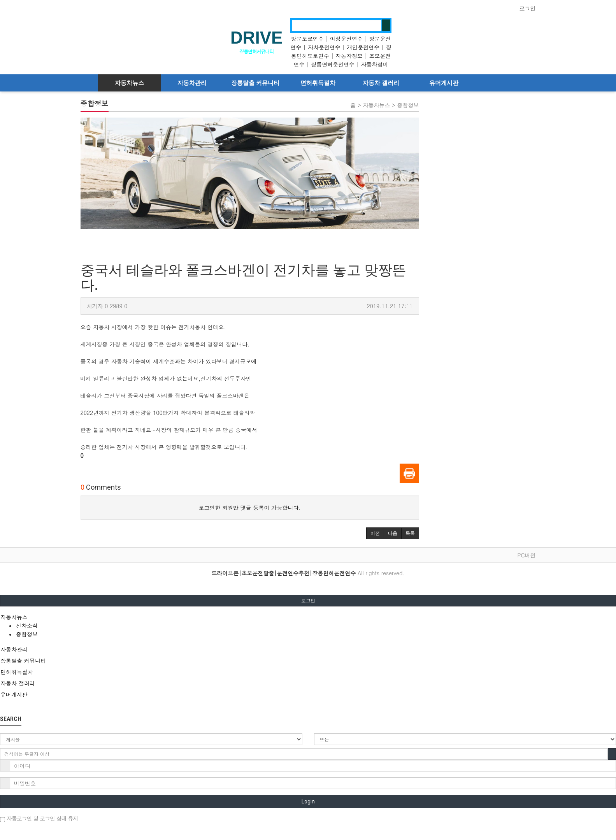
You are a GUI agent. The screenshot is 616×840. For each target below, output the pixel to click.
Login (308, 801)
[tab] (308, 617)
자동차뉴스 (129, 83)
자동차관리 (192, 83)
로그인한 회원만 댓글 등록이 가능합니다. (250, 508)
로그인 (528, 8)
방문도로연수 (307, 39)
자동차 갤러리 (381, 83)
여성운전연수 (346, 39)
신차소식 (27, 626)
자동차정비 (374, 64)
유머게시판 (444, 83)
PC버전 (526, 555)
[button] (375, 533)
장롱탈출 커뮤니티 (255, 83)
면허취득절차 (318, 83)
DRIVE (256, 38)
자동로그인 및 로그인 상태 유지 (39, 818)
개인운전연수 (363, 47)
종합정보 (27, 634)
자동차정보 (349, 56)
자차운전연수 (324, 47)
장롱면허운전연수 (333, 64)
